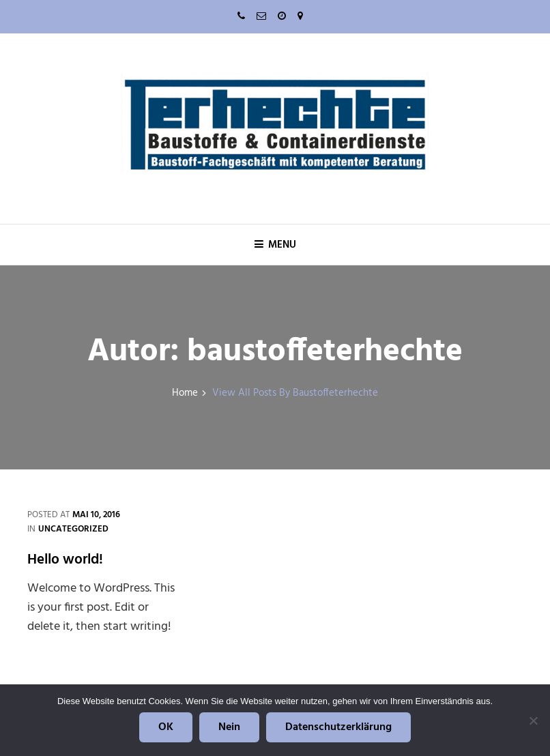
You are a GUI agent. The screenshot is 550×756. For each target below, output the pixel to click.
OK (166, 727)
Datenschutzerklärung (338, 727)
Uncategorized (73, 529)
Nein (229, 727)
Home (185, 393)
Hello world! (65, 560)
